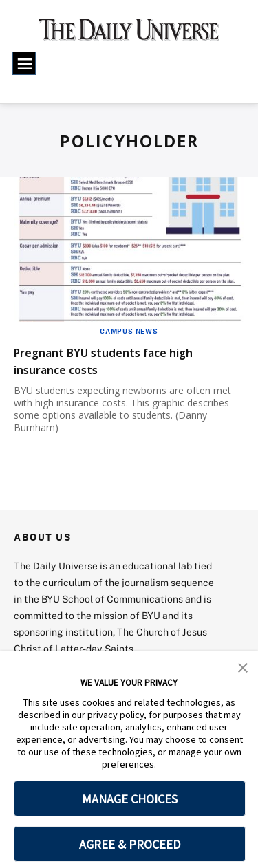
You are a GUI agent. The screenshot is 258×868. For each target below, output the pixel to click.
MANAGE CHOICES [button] (130, 799)
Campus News (129, 331)
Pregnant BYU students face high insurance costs (128, 360)
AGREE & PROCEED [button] (130, 844)
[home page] (129, 34)
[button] (243, 666)
